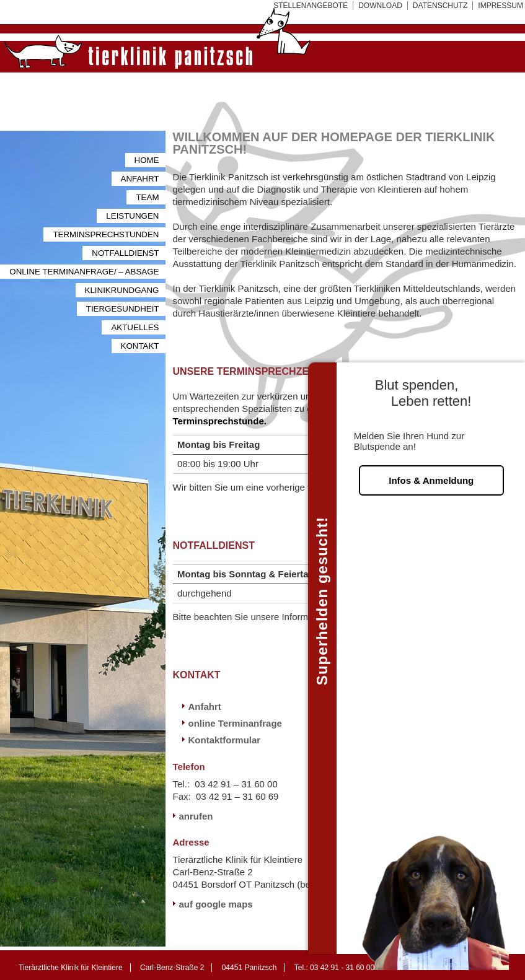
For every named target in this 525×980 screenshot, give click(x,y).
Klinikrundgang (122, 290)
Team (147, 197)
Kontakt (140, 346)
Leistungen (132, 216)
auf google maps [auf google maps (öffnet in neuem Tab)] (216, 904)
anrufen (196, 816)
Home (147, 160)
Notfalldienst (125, 253)
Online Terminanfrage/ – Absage (84, 272)
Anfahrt (140, 179)
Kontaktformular (225, 740)
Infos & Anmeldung (431, 465)
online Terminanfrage (235, 723)
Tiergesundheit (123, 309)
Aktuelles (135, 327)
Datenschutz (440, 6)
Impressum (501, 6)
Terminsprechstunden (106, 234)
